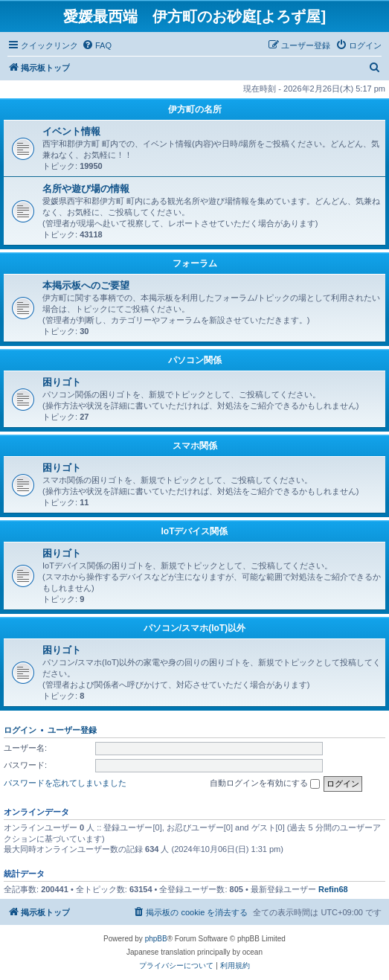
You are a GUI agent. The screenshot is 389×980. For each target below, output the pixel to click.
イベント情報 (71, 131)
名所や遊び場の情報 (86, 189)
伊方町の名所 (195, 109)
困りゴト (62, 382)
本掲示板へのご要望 (86, 285)
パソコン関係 (195, 360)
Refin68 (333, 889)
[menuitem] (97, 45)
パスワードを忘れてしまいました (65, 783)
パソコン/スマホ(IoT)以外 (195, 628)
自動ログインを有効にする (265, 784)
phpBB (156, 939)
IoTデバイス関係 (195, 531)
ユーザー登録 (72, 730)
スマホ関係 (195, 446)
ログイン (20, 730)
